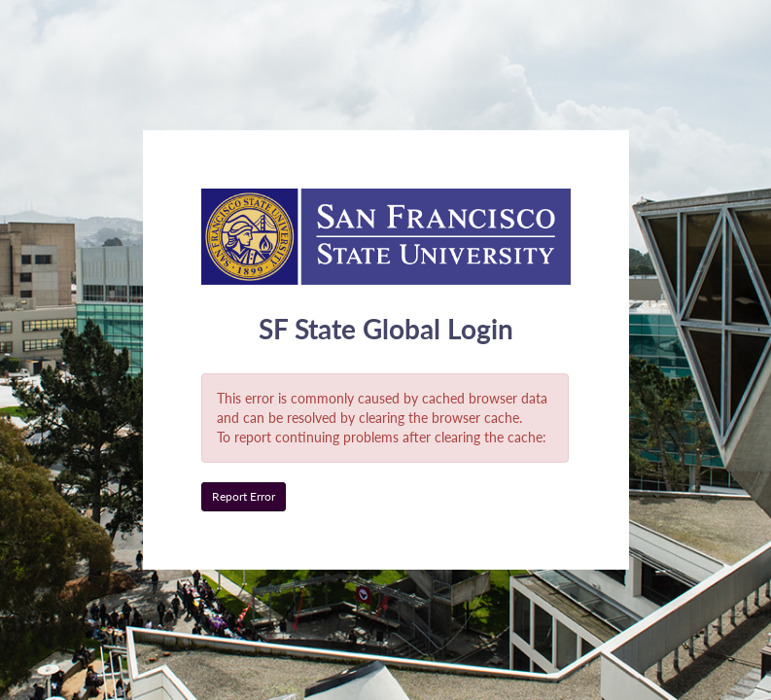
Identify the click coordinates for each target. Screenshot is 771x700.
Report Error (244, 496)
